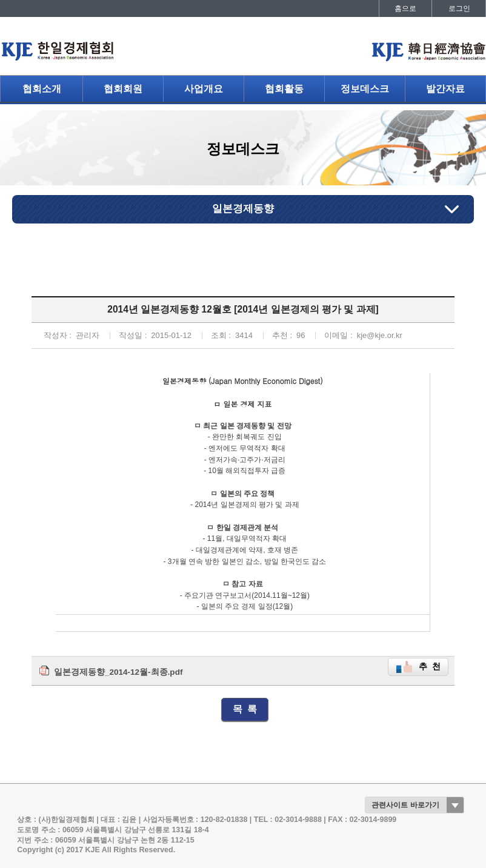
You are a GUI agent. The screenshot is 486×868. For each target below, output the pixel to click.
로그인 (459, 8)
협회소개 (42, 89)
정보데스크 (365, 89)
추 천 (430, 667)
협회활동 (284, 89)
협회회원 (123, 89)
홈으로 (405, 8)
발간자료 (445, 89)
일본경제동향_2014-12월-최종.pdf (118, 672)
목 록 (245, 709)
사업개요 (204, 89)
